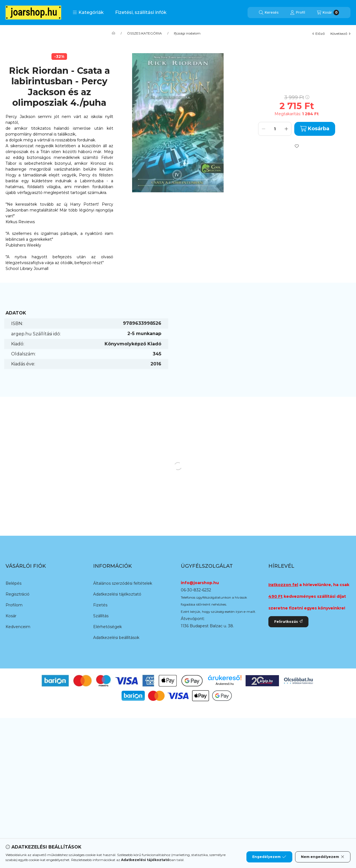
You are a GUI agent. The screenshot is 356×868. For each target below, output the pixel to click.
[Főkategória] (113, 33)
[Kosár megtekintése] (328, 13)
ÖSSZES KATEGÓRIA (144, 33)
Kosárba (315, 129)
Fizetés (100, 605)
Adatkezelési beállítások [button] (116, 638)
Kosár (11, 616)
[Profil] (298, 13)
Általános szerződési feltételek (123, 583)
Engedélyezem (269, 857)
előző (319, 34)
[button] (88, 13)
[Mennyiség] (275, 129)
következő (340, 34)
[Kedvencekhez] (297, 146)
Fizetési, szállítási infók (141, 12)
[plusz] (286, 129)
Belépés (13, 583)
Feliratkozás (288, 622)
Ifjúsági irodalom (187, 33)
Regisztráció (18, 594)
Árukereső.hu (225, 684)
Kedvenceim (18, 627)
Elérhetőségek (107, 627)
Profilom (14, 605)
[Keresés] (269, 13)
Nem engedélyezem (323, 857)
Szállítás (101, 616)
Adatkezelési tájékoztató (117, 594)
